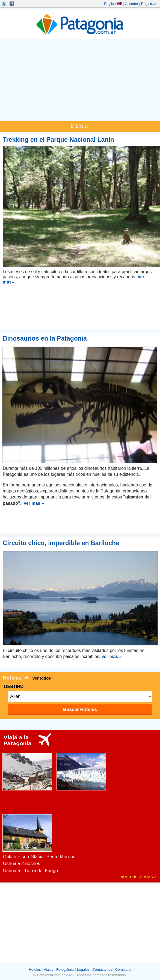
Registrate (149, 4)
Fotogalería (65, 969)
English (113, 4)
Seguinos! (5, 4)
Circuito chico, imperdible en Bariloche (61, 543)
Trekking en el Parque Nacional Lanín (58, 140)
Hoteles (35, 969)
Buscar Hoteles (80, 709)
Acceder (132, 4)
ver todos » (43, 678)
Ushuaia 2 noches (22, 864)
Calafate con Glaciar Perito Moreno (39, 857)
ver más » (34, 503)
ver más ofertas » (139, 877)
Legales (83, 969)
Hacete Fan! (12, 4)
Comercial (123, 969)
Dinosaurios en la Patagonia (45, 338)
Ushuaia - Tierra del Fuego (30, 871)
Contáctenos (102, 969)
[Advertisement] (80, 80)
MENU (80, 126)
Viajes (48, 969)
